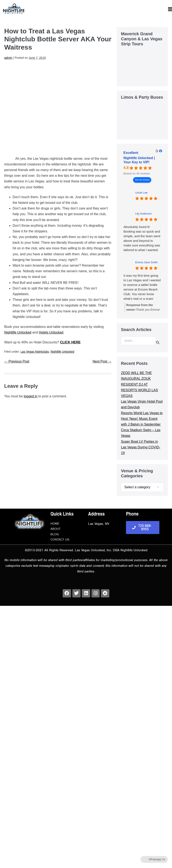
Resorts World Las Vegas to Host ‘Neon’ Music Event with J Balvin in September (142, 419)
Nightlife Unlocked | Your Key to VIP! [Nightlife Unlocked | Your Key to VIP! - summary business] (139, 160)
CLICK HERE (70, 342)
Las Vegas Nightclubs (35, 352)
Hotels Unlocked (51, 332)
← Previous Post (17, 361)
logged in (31, 396)
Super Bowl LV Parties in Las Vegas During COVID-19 (141, 447)
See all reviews (142, 180)
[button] (98, 9)
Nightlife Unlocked (18, 332)
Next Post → (102, 361)
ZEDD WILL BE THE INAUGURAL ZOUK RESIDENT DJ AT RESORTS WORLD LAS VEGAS (139, 384)
